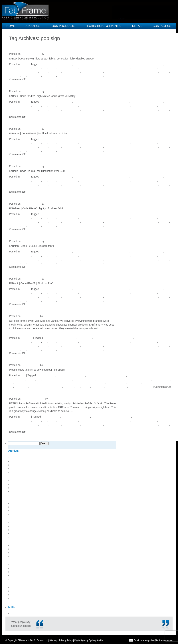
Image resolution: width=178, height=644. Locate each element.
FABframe (63, 68)
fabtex (154, 68)
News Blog (26, 338)
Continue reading (85, 411)
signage (99, 76)
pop (156, 72)
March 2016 (18, 530)
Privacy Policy (66, 640)
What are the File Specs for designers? (56, 358)
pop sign (164, 72)
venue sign (111, 76)
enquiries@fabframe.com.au (159, 640)
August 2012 (18, 602)
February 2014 (19, 568)
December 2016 (20, 522)
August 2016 (18, 526)
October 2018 (19, 457)
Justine (49, 54)
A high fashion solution (36, 309)
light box (20, 72)
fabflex (52, 68)
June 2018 (17, 469)
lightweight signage (92, 72)
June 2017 (17, 503)
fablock (74, 68)
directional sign (98, 64)
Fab (45, 68)
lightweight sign (71, 72)
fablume (84, 68)
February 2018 (19, 484)
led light (165, 379)
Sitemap (53, 640)
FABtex (18, 47)
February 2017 (19, 515)
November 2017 (20, 492)
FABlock (19, 271)
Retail (137, 26)
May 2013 (16, 579)
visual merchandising (153, 76)
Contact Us (162, 26)
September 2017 (20, 499)
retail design (49, 76)
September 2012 (20, 599)
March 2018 (18, 480)
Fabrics (25, 64)
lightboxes (55, 72)
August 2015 (18, 545)
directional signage (119, 64)
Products (25, 417)
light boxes (32, 72)
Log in (14, 614)
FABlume (20, 122)
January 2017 (19, 518)
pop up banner (167, 383)
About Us (33, 26)
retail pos (81, 76)
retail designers (66, 76)
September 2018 (20, 461)
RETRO (19, 391)
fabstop (135, 68)
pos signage (34, 76)
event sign (167, 375)
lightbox (44, 72)
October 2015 (19, 537)
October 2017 (19, 495)
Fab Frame (27, 10)
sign (90, 76)
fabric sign (96, 68)
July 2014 (16, 557)
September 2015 (20, 541)
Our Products (64, 26)
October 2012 (19, 595)
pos (24, 76)
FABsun (19, 159)
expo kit (37, 68)
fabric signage (111, 68)
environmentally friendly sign (147, 64)
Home (11, 26)
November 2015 (20, 534)
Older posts (17, 42)
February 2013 (19, 591)
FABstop (19, 234)
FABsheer (21, 197)
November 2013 (20, 572)
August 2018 (18, 465)
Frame (162, 68)
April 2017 (17, 507)
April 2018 (17, 476)
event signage (23, 68)
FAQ (23, 375)
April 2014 (17, 564)
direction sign (81, 64)
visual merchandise (129, 76)
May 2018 (16, 472)
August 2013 (18, 576)
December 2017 (20, 488)
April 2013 (17, 583)
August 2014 (18, 553)
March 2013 (18, 587)
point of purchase (128, 72)
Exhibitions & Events (104, 26)
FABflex (18, 84)
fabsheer (125, 68)
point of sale (146, 72)
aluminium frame (49, 64)
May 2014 (16, 560)
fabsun (145, 68)
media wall (110, 72)
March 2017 (18, 511)
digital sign (66, 64)
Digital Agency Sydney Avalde (89, 640)
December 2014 (20, 549)
